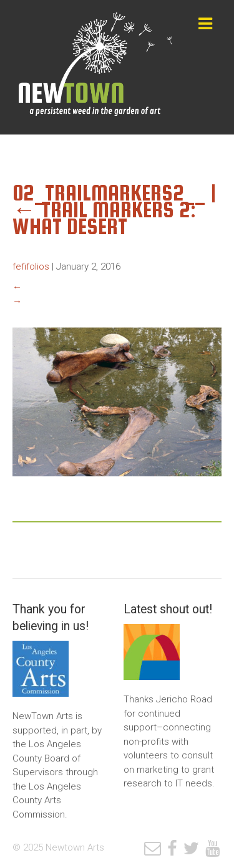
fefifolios (31, 267)
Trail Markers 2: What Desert (104, 218)
